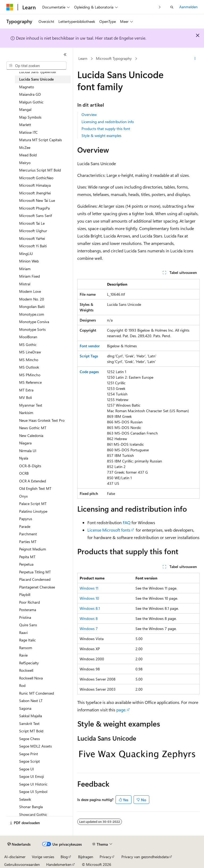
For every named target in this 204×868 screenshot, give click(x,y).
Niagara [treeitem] (25, 443)
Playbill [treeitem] (25, 594)
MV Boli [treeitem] (25, 397)
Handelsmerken (59, 864)
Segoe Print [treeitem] (29, 754)
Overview (89, 114)
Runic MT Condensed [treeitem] (37, 693)
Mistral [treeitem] (25, 284)
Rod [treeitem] (22, 685)
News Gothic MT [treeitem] (33, 428)
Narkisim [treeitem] (26, 413)
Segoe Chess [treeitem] (29, 739)
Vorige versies (43, 857)
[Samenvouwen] (65, 55)
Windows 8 (89, 618)
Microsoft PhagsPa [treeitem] (34, 208)
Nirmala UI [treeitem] (28, 451)
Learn (83, 58)
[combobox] (36, 66)
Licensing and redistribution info (108, 122)
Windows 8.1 (90, 608)
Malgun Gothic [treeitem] (31, 102)
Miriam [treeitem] (25, 269)
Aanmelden (188, 7)
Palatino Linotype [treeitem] (33, 511)
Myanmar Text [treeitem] (31, 405)
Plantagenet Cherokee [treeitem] (37, 587)
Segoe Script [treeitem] (29, 761)
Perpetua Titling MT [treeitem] (35, 572)
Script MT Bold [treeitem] (31, 731)
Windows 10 (89, 598)
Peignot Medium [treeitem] (33, 549)
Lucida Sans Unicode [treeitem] (36, 79)
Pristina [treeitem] (25, 617)
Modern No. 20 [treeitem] (32, 299)
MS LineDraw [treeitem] (30, 352)
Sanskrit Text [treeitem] (29, 723)
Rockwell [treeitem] (26, 670)
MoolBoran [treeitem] (28, 337)
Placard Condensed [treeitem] (35, 579)
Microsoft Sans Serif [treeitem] (35, 216)
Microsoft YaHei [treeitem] (32, 238)
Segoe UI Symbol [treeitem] (33, 792)
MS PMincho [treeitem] (30, 375)
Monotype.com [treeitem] (32, 314)
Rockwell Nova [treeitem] (31, 678)
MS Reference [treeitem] (30, 382)
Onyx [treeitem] (23, 496)
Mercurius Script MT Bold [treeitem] (40, 170)
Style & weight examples (101, 135)
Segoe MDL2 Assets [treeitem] (35, 746)
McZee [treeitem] (25, 147)
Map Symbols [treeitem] (30, 117)
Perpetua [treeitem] (26, 564)
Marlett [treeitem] (25, 125)
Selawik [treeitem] (25, 799)
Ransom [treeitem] (26, 648)
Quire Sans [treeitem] (28, 625)
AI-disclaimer (15, 857)
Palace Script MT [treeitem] (33, 504)
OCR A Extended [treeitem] (33, 481)
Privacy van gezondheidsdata (145, 857)
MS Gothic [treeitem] (28, 345)
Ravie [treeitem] (23, 655)
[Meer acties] (195, 59)
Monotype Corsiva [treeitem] (34, 322)
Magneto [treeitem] (27, 87)
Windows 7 (89, 629)
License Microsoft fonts (109, 530)
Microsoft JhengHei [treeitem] (35, 193)
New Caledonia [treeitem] (31, 435)
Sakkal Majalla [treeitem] (31, 716)
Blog (64, 857)
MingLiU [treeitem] (26, 254)
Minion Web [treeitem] (29, 261)
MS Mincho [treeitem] (29, 360)
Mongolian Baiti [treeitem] (32, 306)
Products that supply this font (106, 129)
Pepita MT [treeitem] (27, 557)
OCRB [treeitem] (24, 473)
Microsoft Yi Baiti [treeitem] (33, 246)
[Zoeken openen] (172, 7)
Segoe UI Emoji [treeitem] (31, 776)
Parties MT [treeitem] (28, 542)
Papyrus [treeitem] (26, 519)
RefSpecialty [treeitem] (29, 663)
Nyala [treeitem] (24, 458)
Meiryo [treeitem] (25, 163)
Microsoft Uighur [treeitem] (33, 231)
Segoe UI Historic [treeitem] (33, 784)
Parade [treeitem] (25, 526)
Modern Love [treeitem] (30, 291)
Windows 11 (89, 588)
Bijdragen (86, 857)
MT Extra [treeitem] (26, 390)
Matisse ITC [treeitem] (28, 132)
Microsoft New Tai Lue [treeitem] (37, 200)
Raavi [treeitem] (23, 633)
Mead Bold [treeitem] (28, 155)
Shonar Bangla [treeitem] (31, 807)
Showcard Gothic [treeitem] (33, 814)
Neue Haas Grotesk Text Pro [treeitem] (42, 420)
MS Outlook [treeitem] (29, 367)
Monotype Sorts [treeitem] (32, 329)
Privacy (105, 857)
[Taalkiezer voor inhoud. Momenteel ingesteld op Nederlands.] (19, 844)
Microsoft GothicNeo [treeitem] (36, 178)
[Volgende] (160, 7)
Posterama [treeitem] (28, 610)
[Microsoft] (10, 7)
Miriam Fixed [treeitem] (29, 276)
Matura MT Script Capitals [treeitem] (41, 140)
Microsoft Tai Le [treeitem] (32, 223)
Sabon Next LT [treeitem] (31, 701)
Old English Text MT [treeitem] (35, 488)
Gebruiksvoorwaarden (22, 864)
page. (121, 710)
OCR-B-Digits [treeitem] (30, 466)
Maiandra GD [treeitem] (30, 94)
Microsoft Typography (114, 58)
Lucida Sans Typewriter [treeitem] (38, 72)
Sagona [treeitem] (25, 708)
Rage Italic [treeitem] (27, 640)
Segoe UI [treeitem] (27, 769)
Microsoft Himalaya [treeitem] (35, 185)
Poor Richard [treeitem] (29, 602)
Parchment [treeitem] (28, 534)
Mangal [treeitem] (25, 109)
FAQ (127, 522)
